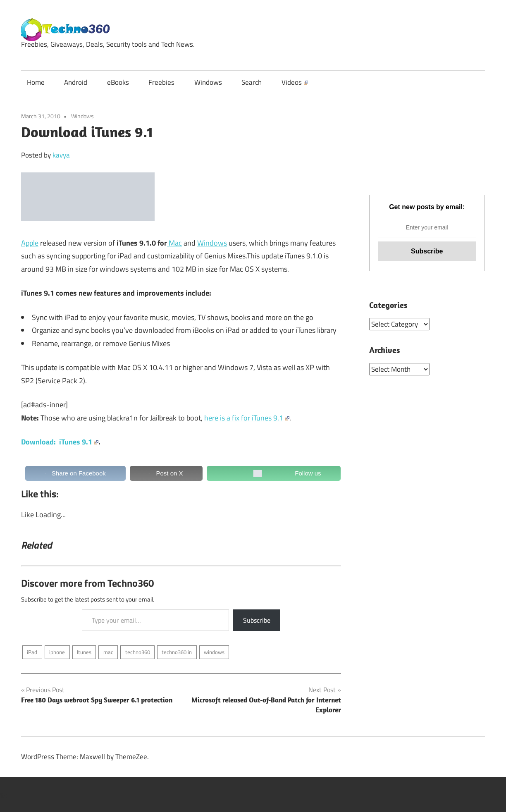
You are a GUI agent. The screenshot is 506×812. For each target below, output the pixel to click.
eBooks (118, 82)
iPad (32, 652)
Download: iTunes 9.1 (60, 442)
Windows (208, 82)
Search (252, 82)
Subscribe (257, 620)
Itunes (84, 652)
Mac (174, 243)
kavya (61, 155)
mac (108, 652)
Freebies (161, 82)
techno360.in (177, 652)
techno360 (138, 652)
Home (36, 82)
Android (76, 82)
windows (214, 652)
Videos (295, 82)
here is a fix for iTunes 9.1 (247, 418)
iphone (57, 652)
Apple (30, 243)
